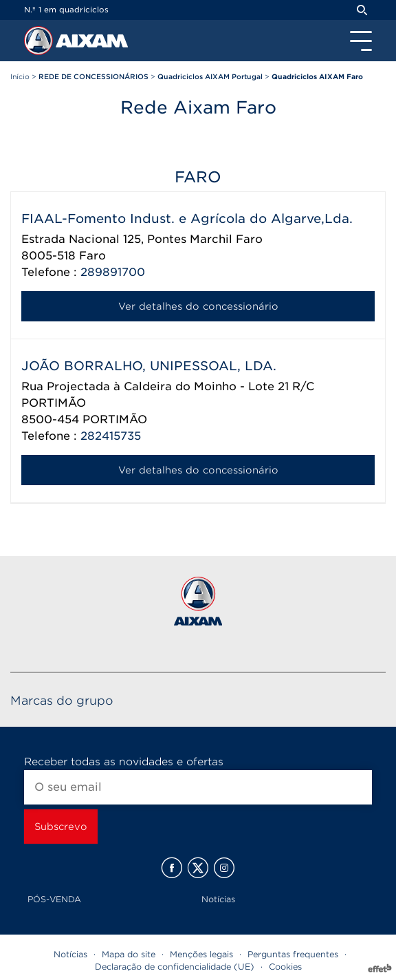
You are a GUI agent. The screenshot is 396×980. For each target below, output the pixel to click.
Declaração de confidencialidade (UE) (175, 967)
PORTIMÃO (115, 419)
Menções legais (201, 954)
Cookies (285, 967)
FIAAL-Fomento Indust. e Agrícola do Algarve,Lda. (187, 219)
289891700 (113, 272)
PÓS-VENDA (54, 899)
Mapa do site (129, 954)
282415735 (111, 436)
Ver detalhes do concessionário (198, 306)
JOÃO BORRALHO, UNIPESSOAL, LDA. (149, 366)
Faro (92, 256)
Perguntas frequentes (293, 954)
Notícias (218, 899)
